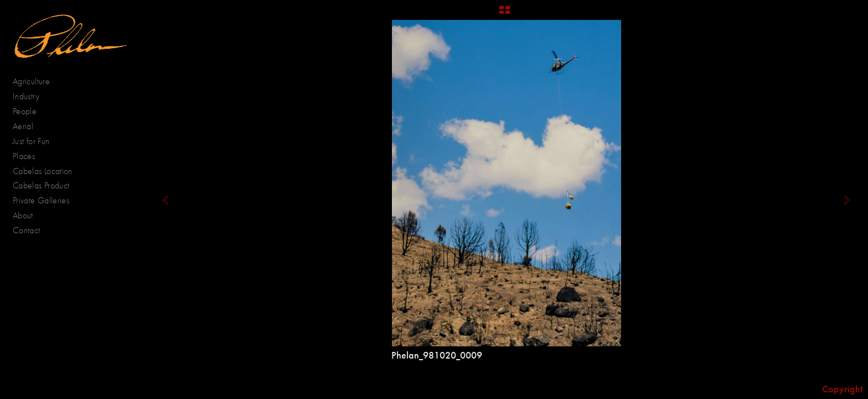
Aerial (29, 126)
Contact (27, 230)
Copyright (842, 389)
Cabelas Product (41, 185)
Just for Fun (31, 141)
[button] (505, 14)
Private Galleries (41, 200)
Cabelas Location (43, 171)
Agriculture (37, 81)
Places (30, 156)
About (23, 215)
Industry (26, 96)
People (30, 111)
